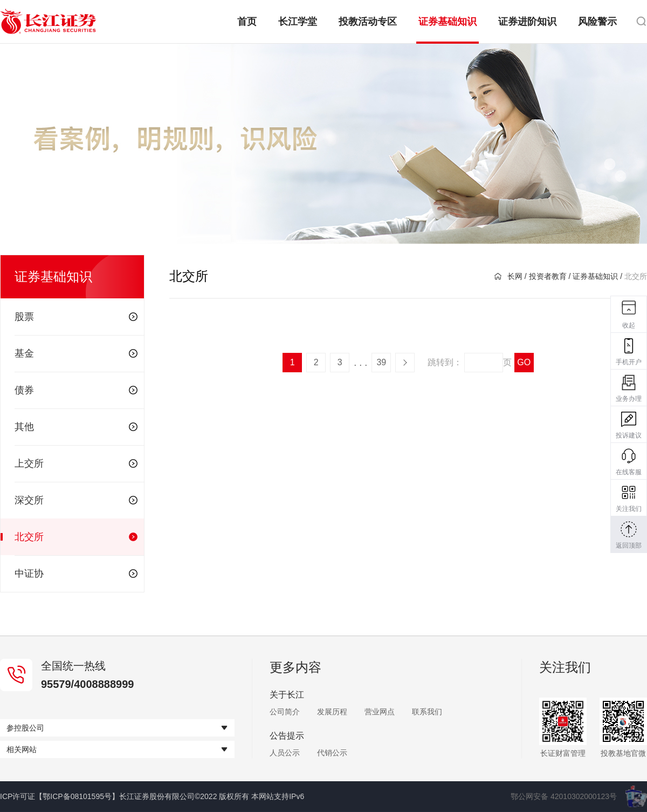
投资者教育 (548, 276)
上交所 (76, 463)
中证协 (76, 574)
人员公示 (285, 753)
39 (381, 362)
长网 (508, 276)
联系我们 (427, 712)
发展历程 (332, 712)
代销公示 (332, 753)
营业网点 (380, 712)
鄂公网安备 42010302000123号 (564, 796)
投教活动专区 (368, 22)
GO (524, 362)
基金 (76, 353)
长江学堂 (298, 22)
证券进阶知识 (527, 22)
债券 (76, 390)
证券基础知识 (448, 22)
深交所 (76, 500)
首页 (247, 22)
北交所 (76, 537)
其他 (76, 427)
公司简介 (285, 712)
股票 (76, 317)
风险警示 (597, 22)
